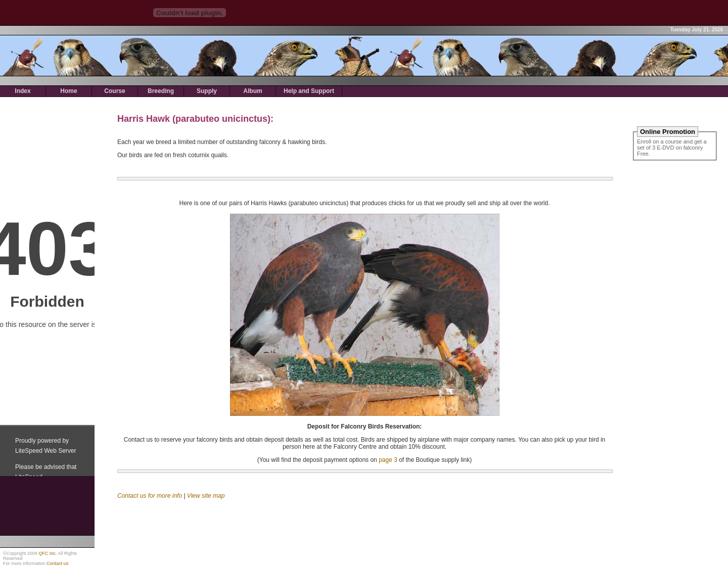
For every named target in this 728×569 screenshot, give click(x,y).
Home (69, 91)
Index (22, 91)
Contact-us (58, 563)
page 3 (388, 460)
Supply (207, 91)
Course (115, 91)
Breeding (161, 91)
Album (253, 91)
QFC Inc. (48, 553)
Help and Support (309, 91)
